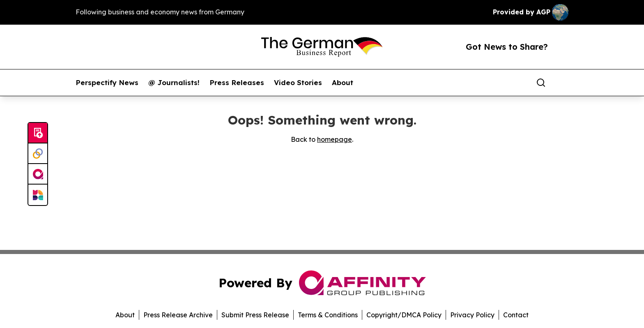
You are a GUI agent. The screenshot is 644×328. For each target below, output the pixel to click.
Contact (516, 315)
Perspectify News (107, 83)
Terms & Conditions (328, 315)
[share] (563, 83)
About (343, 83)
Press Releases (237, 83)
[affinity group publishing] (38, 174)
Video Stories (298, 83)
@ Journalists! (174, 83)
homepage (335, 139)
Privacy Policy (472, 315)
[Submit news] (38, 133)
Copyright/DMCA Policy (404, 315)
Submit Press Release (255, 315)
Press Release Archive (178, 315)
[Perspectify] (38, 154)
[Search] (541, 83)
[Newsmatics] (38, 195)
